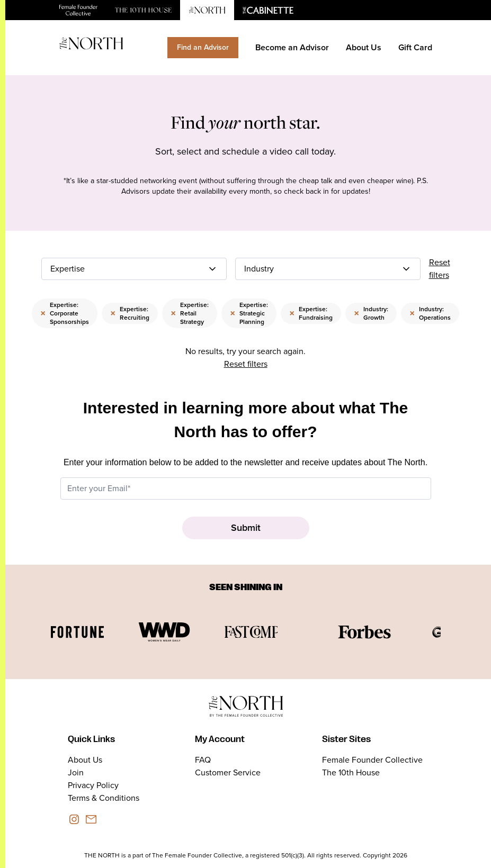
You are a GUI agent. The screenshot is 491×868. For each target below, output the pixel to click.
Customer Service (228, 772)
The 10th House (351, 772)
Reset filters (440, 269)
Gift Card (415, 47)
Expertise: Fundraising (311, 313)
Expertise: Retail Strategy (190, 313)
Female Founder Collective (372, 760)
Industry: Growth (371, 313)
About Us (364, 47)
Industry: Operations (430, 313)
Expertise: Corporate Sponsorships (65, 313)
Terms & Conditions (104, 798)
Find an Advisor (203, 47)
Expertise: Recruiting (130, 313)
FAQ (203, 760)
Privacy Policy (93, 785)
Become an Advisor (292, 47)
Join (76, 772)
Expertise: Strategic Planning (249, 313)
